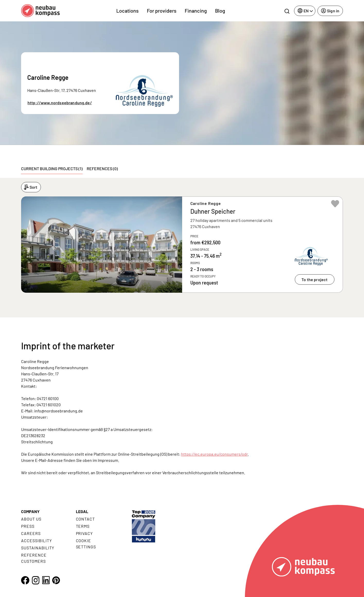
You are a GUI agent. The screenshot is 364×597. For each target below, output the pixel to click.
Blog (220, 11)
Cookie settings (86, 544)
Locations (127, 11)
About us (31, 519)
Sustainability (38, 548)
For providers (162, 11)
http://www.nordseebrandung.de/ (60, 103)
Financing (196, 11)
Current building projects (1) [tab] (52, 168)
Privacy (85, 533)
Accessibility (36, 540)
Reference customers (34, 558)
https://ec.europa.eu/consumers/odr (214, 454)
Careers (31, 533)
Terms (83, 526)
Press (28, 526)
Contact (86, 519)
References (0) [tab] (102, 168)
